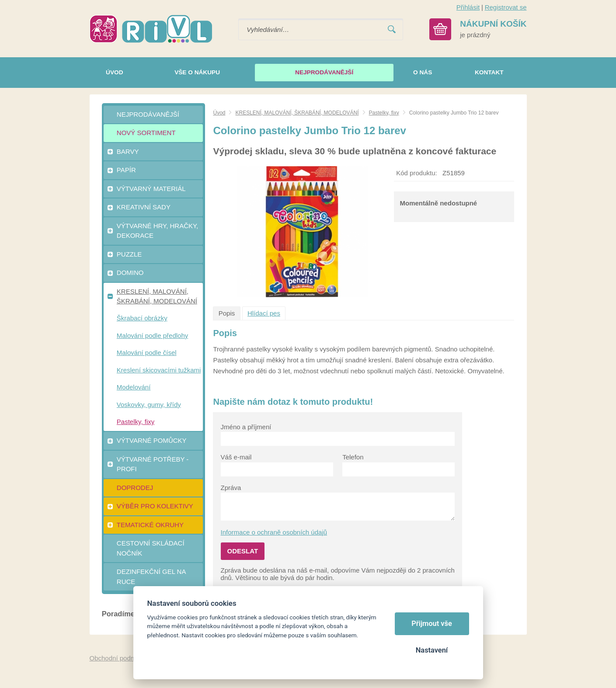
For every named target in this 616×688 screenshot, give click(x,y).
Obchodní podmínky (119, 658)
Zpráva (231, 488)
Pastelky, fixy (384, 113)
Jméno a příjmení (246, 427)
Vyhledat (392, 30)
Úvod (219, 113)
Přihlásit (468, 7)
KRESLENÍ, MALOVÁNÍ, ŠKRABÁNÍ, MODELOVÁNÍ (297, 113)
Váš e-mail (236, 457)
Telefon (353, 457)
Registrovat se (506, 7)
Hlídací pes (264, 313)
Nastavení (432, 650)
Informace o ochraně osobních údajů (274, 532)
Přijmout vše (432, 624)
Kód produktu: (416, 173)
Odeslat (243, 551)
